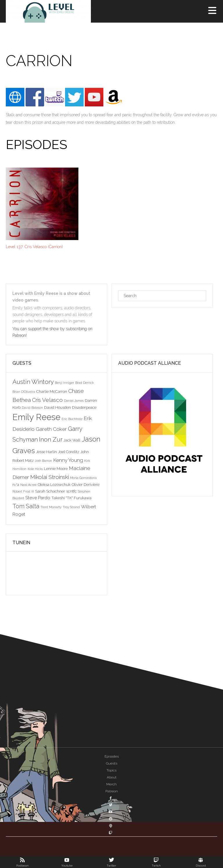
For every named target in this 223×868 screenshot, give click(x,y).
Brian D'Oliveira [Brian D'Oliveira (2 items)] (24, 392)
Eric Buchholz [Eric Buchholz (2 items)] (72, 419)
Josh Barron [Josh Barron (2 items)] (43, 461)
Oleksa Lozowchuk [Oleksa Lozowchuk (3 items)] (54, 484)
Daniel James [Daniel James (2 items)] (74, 401)
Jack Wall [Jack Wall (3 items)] (72, 440)
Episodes (112, 756)
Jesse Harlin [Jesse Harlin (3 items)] (46, 452)
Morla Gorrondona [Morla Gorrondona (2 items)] (83, 478)
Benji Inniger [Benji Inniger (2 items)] (64, 383)
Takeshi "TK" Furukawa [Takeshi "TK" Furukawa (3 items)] (71, 498)
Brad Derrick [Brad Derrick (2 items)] (84, 383)
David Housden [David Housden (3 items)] (57, 407)
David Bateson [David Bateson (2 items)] (32, 408)
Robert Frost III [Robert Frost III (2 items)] (23, 491)
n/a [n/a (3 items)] (16, 484)
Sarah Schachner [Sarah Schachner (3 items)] (50, 491)
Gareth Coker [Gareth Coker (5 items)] (51, 429)
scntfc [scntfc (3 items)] (71, 491)
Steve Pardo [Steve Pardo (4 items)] (38, 498)
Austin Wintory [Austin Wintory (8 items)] (33, 382)
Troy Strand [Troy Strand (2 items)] (71, 507)
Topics (111, 770)
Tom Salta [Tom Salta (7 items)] (26, 506)
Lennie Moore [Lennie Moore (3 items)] (56, 468)
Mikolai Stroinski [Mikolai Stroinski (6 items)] (50, 477)
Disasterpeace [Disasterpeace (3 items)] (84, 407)
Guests (112, 763)
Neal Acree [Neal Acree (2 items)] (28, 485)
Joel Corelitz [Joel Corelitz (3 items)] (69, 452)
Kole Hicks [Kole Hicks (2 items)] (35, 469)
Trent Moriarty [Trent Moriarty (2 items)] (51, 507)
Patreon (112, 791)
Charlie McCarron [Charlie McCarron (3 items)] (52, 391)
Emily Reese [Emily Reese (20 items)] (36, 417)
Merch (111, 784)
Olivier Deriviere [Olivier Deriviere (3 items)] (86, 484)
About (112, 777)
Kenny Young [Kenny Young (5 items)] (68, 460)
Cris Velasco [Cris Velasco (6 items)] (47, 400)
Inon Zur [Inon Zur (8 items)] (51, 439)
